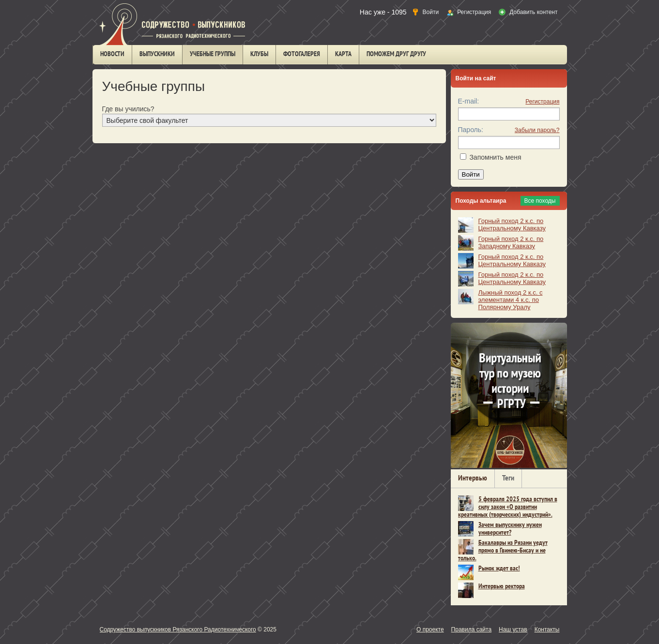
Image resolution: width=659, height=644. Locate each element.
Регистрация (542, 102)
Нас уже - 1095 (383, 12)
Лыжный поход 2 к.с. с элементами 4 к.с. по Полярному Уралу (511, 300)
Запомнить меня (495, 157)
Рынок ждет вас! (499, 569)
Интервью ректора (502, 587)
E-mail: (469, 101)
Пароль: (471, 130)
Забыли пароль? (537, 130)
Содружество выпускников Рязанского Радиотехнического (178, 629)
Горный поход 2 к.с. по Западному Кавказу (511, 242)
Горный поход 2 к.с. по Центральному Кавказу (512, 225)
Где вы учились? (128, 109)
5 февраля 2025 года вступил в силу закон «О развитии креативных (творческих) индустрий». (508, 507)
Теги (508, 479)
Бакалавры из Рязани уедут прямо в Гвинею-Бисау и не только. (503, 551)
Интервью (473, 479)
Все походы (540, 201)
